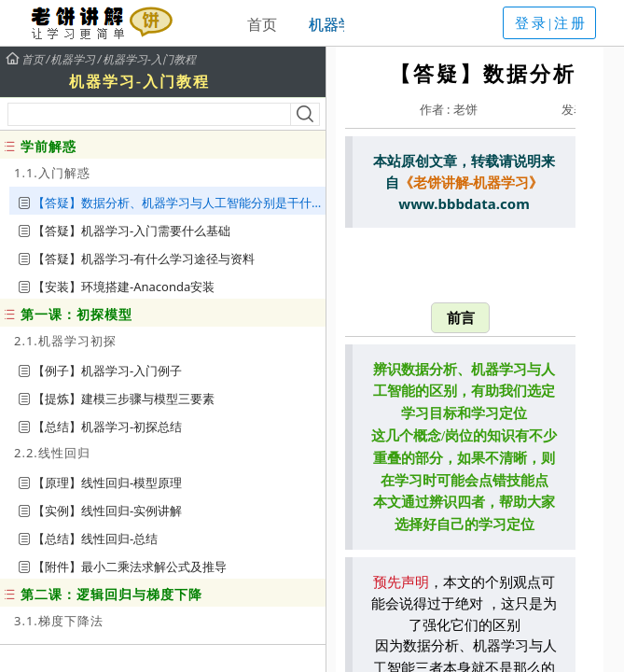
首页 (262, 24)
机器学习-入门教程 (149, 60)
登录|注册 (551, 23)
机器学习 (339, 24)
